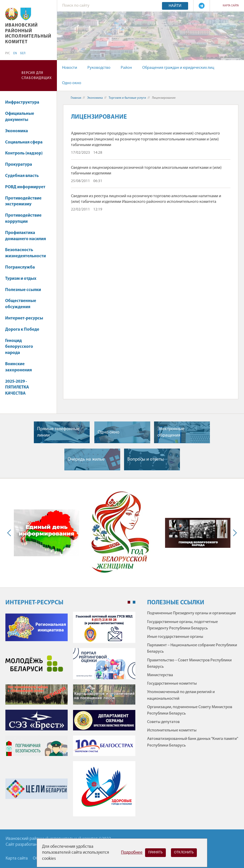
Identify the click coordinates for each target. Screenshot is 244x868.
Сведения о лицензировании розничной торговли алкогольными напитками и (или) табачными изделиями (146, 171)
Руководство (99, 68)
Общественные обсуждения (21, 304)
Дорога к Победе (22, 330)
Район (126, 68)
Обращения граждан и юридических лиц (178, 68)
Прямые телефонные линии (58, 432)
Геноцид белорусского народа (19, 347)
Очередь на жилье (86, 459)
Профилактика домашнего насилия (26, 236)
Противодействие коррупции (23, 219)
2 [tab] (134, 602)
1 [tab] (129, 602)
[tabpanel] (70, 717)
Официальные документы (20, 117)
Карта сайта (231, 6)
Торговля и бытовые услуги (127, 98)
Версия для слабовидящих (37, 76)
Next (234, 533)
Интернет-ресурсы (24, 318)
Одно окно (72, 83)
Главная (76, 98)
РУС (8, 53)
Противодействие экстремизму (23, 201)
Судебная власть (22, 176)
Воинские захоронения (18, 367)
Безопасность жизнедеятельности (26, 253)
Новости (70, 68)
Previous (10, 533)
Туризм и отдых (21, 279)
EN (15, 53)
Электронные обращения (171, 432)
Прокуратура (19, 165)
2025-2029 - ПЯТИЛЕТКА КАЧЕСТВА (18, 388)
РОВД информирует (25, 187)
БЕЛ (23, 53)
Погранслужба (20, 267)
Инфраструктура (25, 102)
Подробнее (132, 853)
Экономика (19, 131)
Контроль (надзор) (24, 153)
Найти (175, 6)
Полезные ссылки (23, 290)
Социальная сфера (26, 142)
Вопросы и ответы (146, 459)
